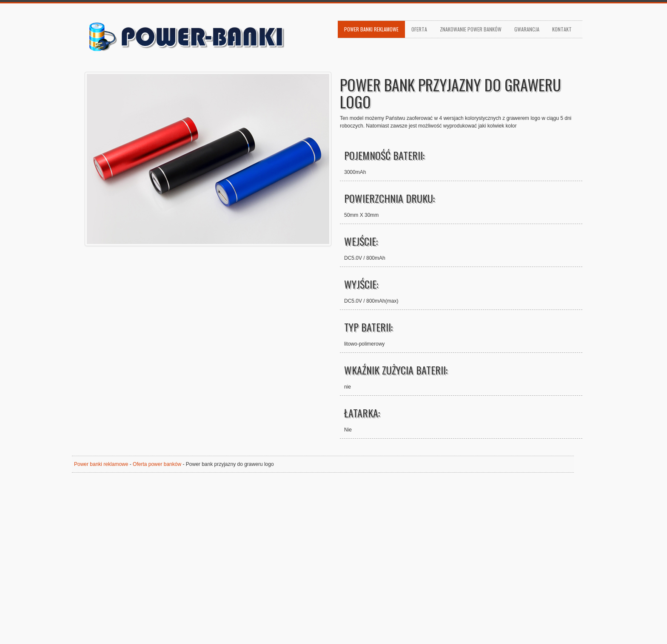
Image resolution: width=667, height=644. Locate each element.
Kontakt (562, 29)
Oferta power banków (157, 464)
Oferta (419, 29)
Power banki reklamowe (371, 29)
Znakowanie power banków (471, 29)
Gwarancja (527, 29)
